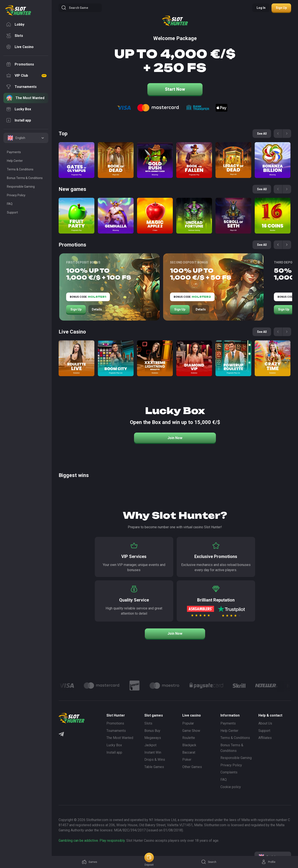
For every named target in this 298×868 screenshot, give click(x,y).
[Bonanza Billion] (273, 160)
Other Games (192, 767)
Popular (188, 723)
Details (97, 309)
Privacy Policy (231, 765)
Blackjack (189, 745)
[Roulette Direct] (76, 358)
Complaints (229, 772)
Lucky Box (114, 745)
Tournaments (116, 731)
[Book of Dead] (116, 160)
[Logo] (102, 686)
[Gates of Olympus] (76, 160)
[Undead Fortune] (194, 216)
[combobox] (26, 138)
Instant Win (153, 752)
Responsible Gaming (236, 758)
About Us (265, 723)
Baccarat (189, 752)
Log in (261, 8)
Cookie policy (231, 787)
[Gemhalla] (116, 216)
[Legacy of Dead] (233, 160)
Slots (148, 723)
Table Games (154, 767)
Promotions (115, 723)
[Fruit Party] (76, 216)
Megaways (153, 738)
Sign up (281, 8)
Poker (187, 760)
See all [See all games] (262, 134)
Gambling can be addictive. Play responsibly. (92, 841)
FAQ (224, 780)
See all (262, 245)
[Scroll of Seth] (233, 216)
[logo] (18, 11)
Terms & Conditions (235, 738)
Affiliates (265, 738)
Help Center (229, 731)
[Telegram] (61, 735)
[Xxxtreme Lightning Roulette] (155, 358)
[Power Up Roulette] (233, 358)
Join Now (175, 438)
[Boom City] (116, 358)
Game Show (191, 731)
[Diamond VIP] (194, 358)
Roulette (189, 738)
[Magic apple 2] (155, 216)
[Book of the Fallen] (194, 160)
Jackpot (150, 745)
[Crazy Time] (273, 358)
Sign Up (76, 309)
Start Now (175, 89)
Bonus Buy (152, 731)
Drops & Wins (155, 760)
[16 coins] (273, 216)
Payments (228, 723)
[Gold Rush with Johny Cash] (155, 160)
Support (264, 731)
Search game (75, 8)
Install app (114, 752)
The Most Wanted (120, 738)
